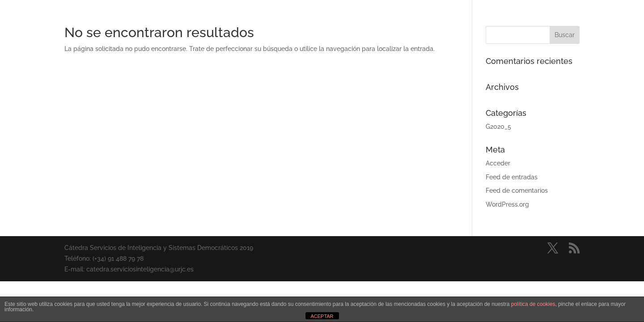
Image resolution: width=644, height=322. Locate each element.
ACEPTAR (322, 316)
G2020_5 (498, 127)
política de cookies (533, 304)
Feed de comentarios (517, 191)
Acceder (498, 163)
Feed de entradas (512, 177)
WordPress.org (507, 204)
